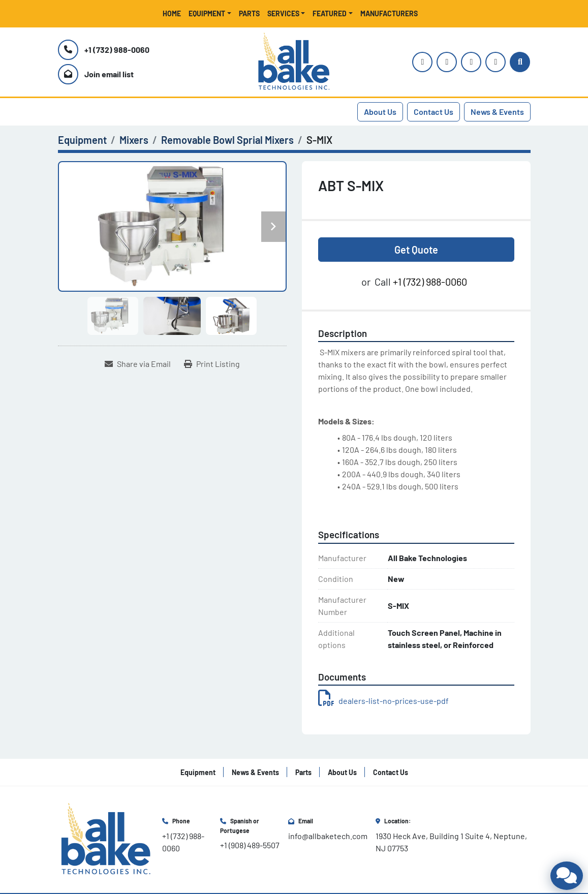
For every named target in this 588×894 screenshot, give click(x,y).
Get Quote (416, 250)
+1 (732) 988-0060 (117, 50)
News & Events (497, 112)
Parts (249, 13)
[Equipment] (82, 140)
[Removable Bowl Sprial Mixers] (227, 140)
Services (283, 13)
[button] (210, 13)
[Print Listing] (212, 364)
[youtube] (447, 62)
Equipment (207, 13)
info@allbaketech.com (328, 836)
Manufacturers (389, 13)
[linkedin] (496, 62)
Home (172, 13)
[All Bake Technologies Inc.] (106, 838)
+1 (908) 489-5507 (250, 845)
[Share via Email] (138, 364)
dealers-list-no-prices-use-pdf (383, 701)
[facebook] (471, 62)
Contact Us (434, 112)
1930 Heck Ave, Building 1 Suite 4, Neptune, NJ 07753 (452, 842)
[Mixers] (134, 140)
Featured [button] (330, 13)
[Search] (520, 62)
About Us (380, 112)
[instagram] (422, 62)
